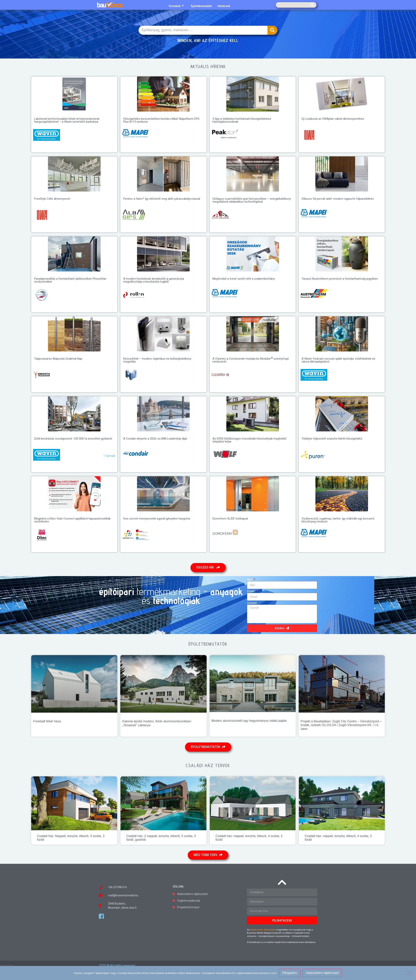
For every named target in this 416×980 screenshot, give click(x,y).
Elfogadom (290, 973)
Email (251, 591)
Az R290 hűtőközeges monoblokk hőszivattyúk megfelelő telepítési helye (249, 440)
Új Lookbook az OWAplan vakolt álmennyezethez (333, 119)
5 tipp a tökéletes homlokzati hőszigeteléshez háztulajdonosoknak (242, 120)
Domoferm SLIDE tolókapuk (230, 519)
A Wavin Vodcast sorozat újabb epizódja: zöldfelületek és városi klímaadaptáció (338, 360)
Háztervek (224, 6)
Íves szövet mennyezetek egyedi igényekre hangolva (157, 519)
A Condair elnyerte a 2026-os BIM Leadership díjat (155, 439)
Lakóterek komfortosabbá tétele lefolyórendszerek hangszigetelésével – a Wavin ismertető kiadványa (67, 120)
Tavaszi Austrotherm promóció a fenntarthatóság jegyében (340, 279)
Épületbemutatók (201, 6)
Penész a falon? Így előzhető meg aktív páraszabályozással (162, 199)
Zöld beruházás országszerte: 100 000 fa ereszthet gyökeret (73, 439)
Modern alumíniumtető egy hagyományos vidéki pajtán (249, 721)
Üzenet (252, 603)
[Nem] (410, 973)
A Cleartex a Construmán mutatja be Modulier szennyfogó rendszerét (251, 360)
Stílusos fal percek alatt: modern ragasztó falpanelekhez (338, 199)
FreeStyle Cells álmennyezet (52, 199)
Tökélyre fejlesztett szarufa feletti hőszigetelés (332, 439)
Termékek (176, 6)
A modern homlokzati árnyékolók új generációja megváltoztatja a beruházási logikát (154, 280)
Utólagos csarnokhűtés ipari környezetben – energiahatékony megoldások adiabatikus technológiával (252, 200)
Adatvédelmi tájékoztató (322, 973)
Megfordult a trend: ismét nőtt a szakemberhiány (244, 279)
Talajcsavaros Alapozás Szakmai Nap (58, 359)
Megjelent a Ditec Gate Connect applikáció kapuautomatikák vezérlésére (72, 520)
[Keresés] (312, 5)
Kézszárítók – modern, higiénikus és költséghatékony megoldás (157, 360)
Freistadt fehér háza (47, 721)
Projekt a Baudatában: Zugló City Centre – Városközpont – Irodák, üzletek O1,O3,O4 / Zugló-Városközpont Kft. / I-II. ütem (341, 725)
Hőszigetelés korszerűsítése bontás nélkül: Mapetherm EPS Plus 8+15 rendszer (161, 120)
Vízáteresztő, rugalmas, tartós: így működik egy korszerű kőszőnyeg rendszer (338, 520)
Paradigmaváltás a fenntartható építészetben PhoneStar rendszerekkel (70, 280)
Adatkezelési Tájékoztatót (263, 930)
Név (250, 580)
